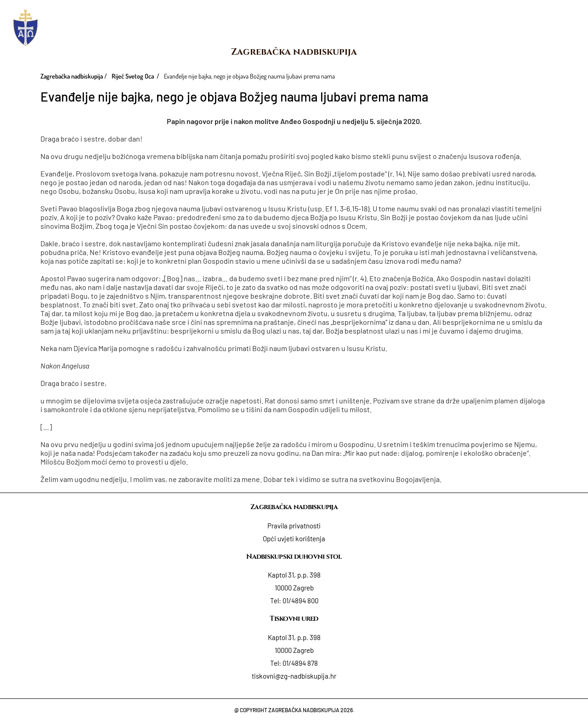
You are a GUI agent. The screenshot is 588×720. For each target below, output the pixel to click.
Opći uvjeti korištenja (294, 539)
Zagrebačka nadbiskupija (294, 52)
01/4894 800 (300, 601)
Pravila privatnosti (294, 526)
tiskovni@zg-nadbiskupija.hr (294, 676)
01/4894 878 (300, 663)
